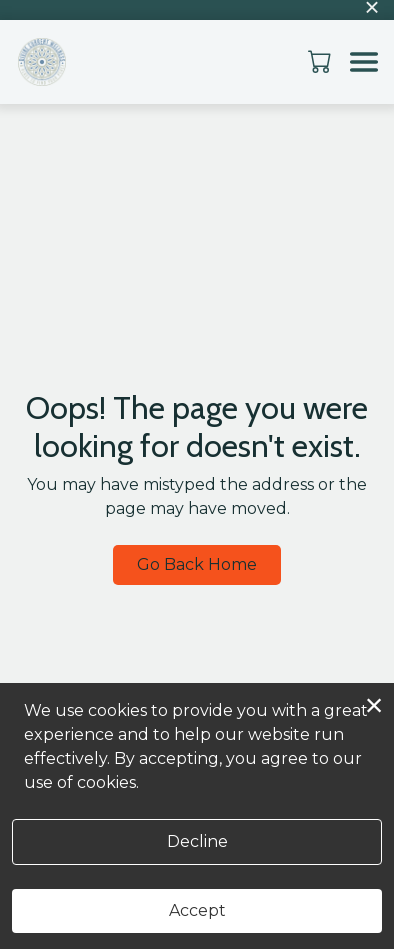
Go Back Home (197, 564)
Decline (197, 841)
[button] (321, 61)
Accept (197, 910)
